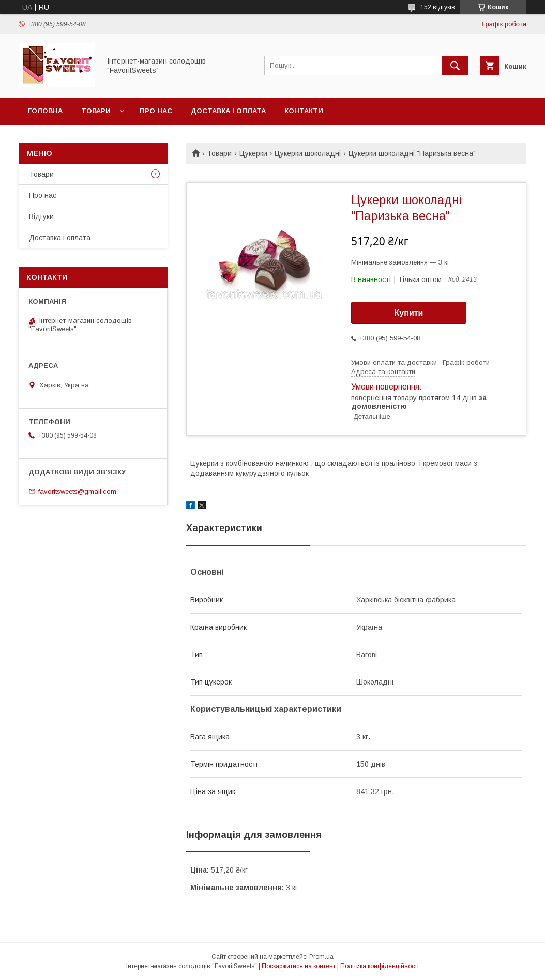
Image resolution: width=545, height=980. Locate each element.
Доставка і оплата (228, 111)
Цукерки (253, 153)
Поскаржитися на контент (299, 966)
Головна (45, 111)
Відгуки (41, 216)
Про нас (156, 111)
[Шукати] (455, 66)
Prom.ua (321, 957)
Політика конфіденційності (380, 966)
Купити (409, 313)
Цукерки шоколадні (308, 153)
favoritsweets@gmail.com (77, 491)
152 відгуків (438, 7)
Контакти (304, 111)
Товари (96, 111)
